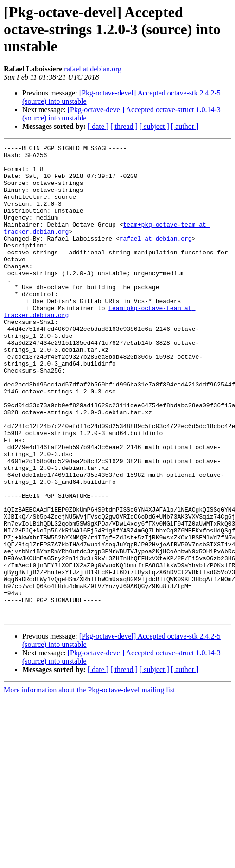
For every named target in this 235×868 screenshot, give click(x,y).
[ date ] (98, 126)
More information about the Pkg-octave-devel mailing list (89, 784)
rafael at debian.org (93, 69)
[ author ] (185, 126)
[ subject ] (154, 126)
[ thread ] (124, 126)
